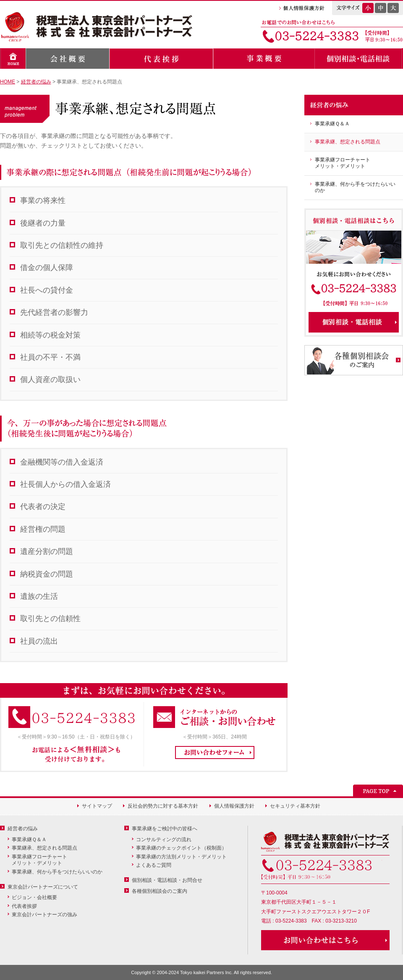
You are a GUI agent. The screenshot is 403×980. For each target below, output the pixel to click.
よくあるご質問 (154, 865)
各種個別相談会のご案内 (160, 891)
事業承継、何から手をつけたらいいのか (355, 187)
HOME (8, 82)
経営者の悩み (36, 82)
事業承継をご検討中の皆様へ (165, 829)
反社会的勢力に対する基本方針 (163, 806)
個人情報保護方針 (234, 806)
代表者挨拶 (24, 906)
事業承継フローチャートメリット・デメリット (343, 163)
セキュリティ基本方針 (295, 806)
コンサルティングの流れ (164, 840)
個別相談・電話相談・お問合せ (167, 880)
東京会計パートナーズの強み (44, 915)
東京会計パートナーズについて (43, 887)
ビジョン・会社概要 (34, 897)
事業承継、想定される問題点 (348, 142)
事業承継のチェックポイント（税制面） (181, 848)
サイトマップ (97, 806)
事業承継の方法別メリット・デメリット (181, 857)
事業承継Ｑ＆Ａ (332, 124)
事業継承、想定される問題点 (44, 848)
